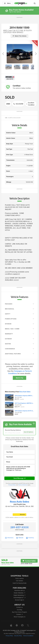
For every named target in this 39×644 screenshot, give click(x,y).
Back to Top (19, 378)
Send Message (19, 478)
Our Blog (19, 610)
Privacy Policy (12, 485)
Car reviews (20, 581)
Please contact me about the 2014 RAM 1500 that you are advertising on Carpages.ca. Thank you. (19, 470)
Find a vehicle (19, 578)
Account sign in (20, 600)
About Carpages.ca (19, 617)
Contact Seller (29, 561)
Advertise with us (20, 590)
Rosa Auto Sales (25, 392)
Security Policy (18, 636)
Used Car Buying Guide (19, 583)
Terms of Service (23, 485)
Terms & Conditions (28, 636)
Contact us (20, 607)
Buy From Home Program (19, 612)
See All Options (28, 432)
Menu (7, 3)
